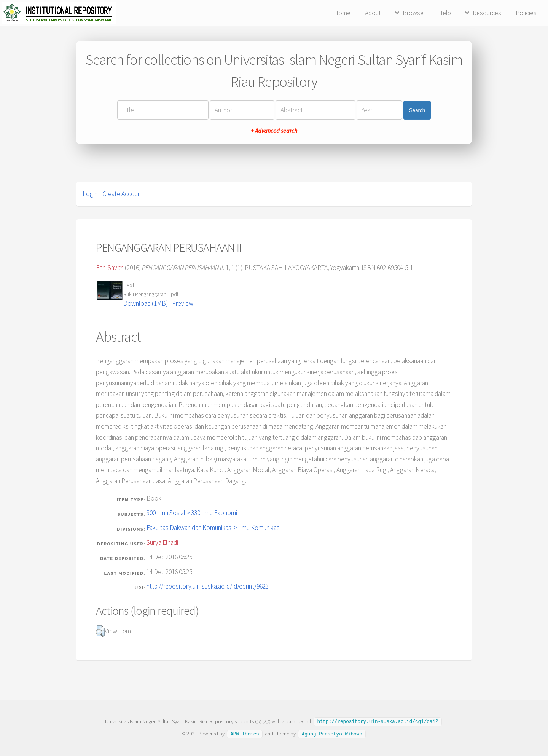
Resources (487, 13)
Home (342, 13)
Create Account (123, 194)
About (373, 13)
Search (417, 110)
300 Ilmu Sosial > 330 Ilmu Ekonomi (192, 513)
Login (90, 194)
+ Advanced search (274, 131)
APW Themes (245, 733)
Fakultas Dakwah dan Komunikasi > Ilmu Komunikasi (214, 528)
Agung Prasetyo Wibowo (332, 733)
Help (444, 13)
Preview (183, 303)
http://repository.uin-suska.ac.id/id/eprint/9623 (208, 586)
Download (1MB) (146, 303)
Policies (526, 13)
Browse (413, 13)
